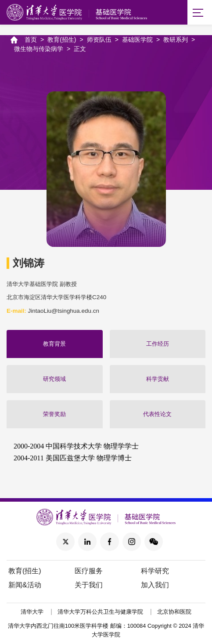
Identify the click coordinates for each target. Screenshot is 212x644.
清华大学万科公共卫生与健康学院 (100, 612)
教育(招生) (62, 40)
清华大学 (32, 612)
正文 (80, 49)
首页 (31, 40)
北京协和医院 (174, 612)
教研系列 (176, 40)
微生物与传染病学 (39, 49)
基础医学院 (137, 40)
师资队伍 (99, 40)
